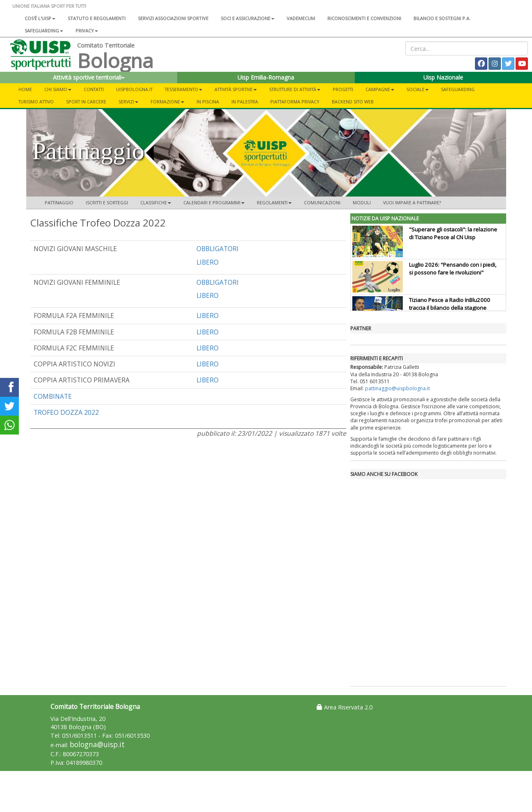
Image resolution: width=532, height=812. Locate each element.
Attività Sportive (236, 89)
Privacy (87, 31)
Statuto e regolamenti (97, 18)
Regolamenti (274, 202)
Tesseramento (184, 89)
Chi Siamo (58, 89)
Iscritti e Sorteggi (107, 202)
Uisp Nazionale (443, 77)
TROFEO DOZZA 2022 (66, 412)
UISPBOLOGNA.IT (134, 89)
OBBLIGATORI (218, 249)
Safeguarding (458, 89)
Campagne (380, 89)
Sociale (418, 89)
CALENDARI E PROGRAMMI (214, 202)
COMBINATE (53, 396)
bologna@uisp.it (97, 745)
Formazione (167, 102)
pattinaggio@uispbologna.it (397, 388)
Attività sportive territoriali (89, 77)
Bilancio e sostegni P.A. (442, 18)
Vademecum (301, 18)
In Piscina (208, 102)
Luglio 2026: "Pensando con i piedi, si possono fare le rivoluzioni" (453, 269)
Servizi (128, 102)
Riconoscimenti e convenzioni (364, 18)
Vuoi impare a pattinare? (412, 202)
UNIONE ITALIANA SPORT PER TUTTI (49, 6)
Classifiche (156, 202)
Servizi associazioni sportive (173, 18)
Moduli (362, 202)
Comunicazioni (322, 202)
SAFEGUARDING (44, 31)
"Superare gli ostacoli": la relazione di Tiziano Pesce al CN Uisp (453, 233)
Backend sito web (353, 102)
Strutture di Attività (295, 89)
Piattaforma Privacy (295, 102)
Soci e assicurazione (248, 18)
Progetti (343, 89)
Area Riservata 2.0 (345, 707)
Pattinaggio (59, 202)
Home (25, 89)
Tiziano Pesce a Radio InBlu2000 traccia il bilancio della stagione (450, 304)
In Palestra (245, 102)
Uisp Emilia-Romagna (266, 77)
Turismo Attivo (36, 102)
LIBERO (208, 262)
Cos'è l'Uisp (40, 18)
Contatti (94, 89)
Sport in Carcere (86, 102)
